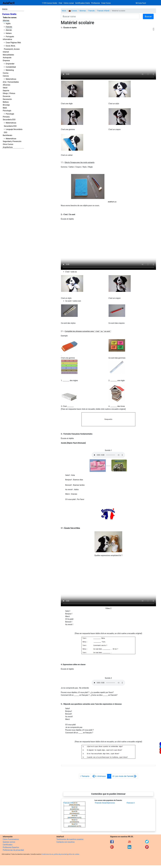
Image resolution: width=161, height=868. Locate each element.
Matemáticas (11, 79)
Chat (60, 3)
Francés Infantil (103, 11)
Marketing (10, 70)
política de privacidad (60, 854)
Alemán (9, 30)
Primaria (6, 117)
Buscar (148, 16)
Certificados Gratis (83, 3)
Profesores (96, 3)
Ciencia (6, 76)
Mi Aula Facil (141, 3)
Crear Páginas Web (13, 43)
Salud (5, 88)
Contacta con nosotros (66, 842)
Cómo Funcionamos (11, 839)
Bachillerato (7, 135)
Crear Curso (106, 3)
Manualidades (8, 55)
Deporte (6, 91)
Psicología (7, 111)
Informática (7, 39)
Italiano (9, 33)
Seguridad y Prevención (12, 141)
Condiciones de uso (48, 854)
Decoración (7, 99)
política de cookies (74, 854)
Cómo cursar (69, 3)
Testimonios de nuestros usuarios (70, 839)
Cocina (6, 73)
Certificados (8, 845)
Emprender (10, 64)
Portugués (10, 37)
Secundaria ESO (9, 120)
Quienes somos (9, 842)
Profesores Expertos (11, 847)
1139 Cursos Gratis (50, 3)
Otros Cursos (8, 144)
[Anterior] (99, 776)
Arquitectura (8, 147)
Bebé (5, 108)
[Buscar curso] (100, 16)
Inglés (8, 24)
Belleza (6, 102)
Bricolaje (6, 105)
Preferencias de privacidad (13, 850)
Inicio (5, 9)
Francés (9, 27)
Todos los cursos (10, 18)
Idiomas (6, 20)
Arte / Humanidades (11, 82)
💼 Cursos (73, 11)
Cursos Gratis (9, 14)
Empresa (6, 60)
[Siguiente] (125, 776)
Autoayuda (7, 58)
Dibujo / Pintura (9, 93)
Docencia (6, 96)
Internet (6, 52)
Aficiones (6, 85)
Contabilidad (11, 67)
